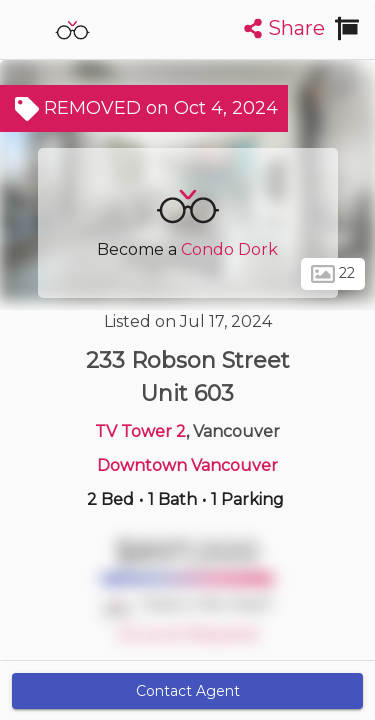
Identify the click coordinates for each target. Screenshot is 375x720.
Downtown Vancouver (187, 465)
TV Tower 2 (140, 431)
